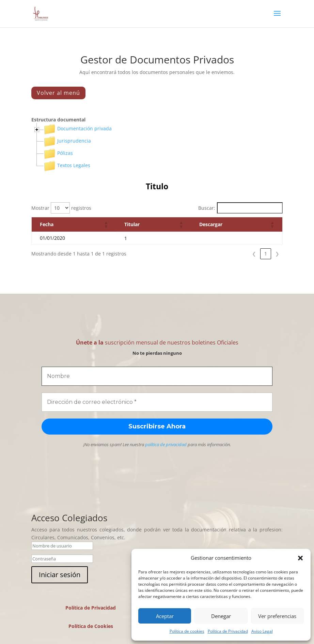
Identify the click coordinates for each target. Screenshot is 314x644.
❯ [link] (277, 254)
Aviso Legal (262, 631)
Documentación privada (78, 128)
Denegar (221, 616)
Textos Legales (67, 165)
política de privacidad (166, 444)
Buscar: (207, 208)
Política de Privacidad (228, 631)
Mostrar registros (61, 208)
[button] (300, 558)
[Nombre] (157, 376)
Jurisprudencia (67, 141)
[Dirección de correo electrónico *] (157, 402)
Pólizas (58, 153)
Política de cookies (187, 631)
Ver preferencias (277, 616)
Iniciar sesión (60, 575)
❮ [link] (254, 254)
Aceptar (165, 616)
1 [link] (266, 254)
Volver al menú (58, 93)
